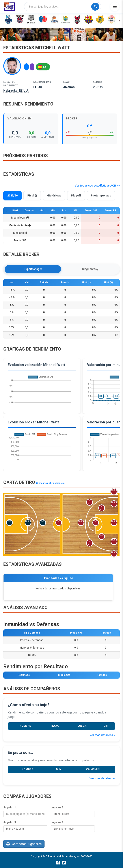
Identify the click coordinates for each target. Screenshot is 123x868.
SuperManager (33, 269)
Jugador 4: (57, 822)
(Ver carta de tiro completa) (51, 483)
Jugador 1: (10, 808)
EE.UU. (38, 87)
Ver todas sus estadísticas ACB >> (97, 186)
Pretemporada (101, 195)
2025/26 (12, 195)
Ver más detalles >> (102, 735)
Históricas (54, 195)
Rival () (32, 195)
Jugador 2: (57, 808)
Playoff (76, 195)
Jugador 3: (10, 822)
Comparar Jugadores (24, 844)
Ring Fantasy (90, 269)
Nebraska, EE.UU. (16, 91)
